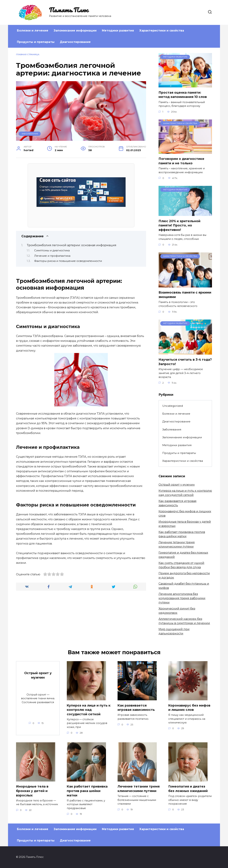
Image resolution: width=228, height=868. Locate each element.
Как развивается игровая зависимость (136, 707)
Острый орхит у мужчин (177, 485)
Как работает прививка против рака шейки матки (87, 791)
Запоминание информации (75, 31)
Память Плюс (69, 10)
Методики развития (118, 31)
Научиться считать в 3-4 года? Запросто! (185, 362)
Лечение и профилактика (52, 256)
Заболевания (30, 134)
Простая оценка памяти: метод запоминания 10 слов (183, 95)
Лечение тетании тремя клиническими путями (139, 789)
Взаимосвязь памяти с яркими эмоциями (185, 295)
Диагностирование (75, 42)
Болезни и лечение (33, 31)
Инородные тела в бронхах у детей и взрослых (32, 791)
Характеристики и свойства (162, 31)
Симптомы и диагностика (52, 250)
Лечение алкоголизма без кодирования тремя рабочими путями (182, 598)
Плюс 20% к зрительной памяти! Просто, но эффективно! (179, 225)
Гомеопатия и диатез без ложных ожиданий (188, 789)
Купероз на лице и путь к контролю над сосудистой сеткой (89, 710)
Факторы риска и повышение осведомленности (68, 261)
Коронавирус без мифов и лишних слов (189, 707)
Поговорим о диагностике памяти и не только (181, 161)
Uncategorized (173, 406)
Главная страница (28, 54)
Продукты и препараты (36, 42)
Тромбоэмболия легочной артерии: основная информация (72, 245)
